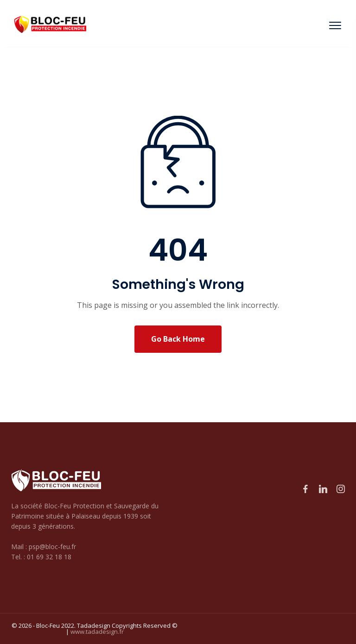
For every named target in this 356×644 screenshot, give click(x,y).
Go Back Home (178, 339)
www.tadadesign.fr (97, 631)
